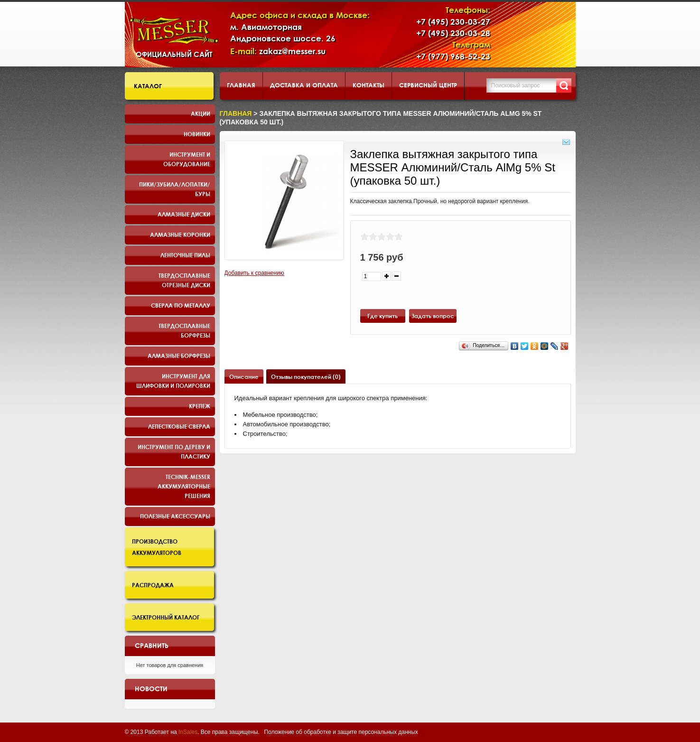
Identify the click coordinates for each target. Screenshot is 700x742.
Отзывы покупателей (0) (306, 376)
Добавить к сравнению (254, 273)
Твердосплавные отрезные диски (184, 280)
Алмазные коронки (180, 235)
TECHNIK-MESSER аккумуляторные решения (184, 486)
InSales (188, 732)
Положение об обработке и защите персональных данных (341, 732)
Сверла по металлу (181, 305)
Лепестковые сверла (179, 426)
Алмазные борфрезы (179, 356)
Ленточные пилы (185, 255)
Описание (244, 376)
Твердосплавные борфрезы (184, 330)
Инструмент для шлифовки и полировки (173, 381)
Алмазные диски (184, 214)
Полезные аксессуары (175, 516)
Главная (241, 85)
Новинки (197, 134)
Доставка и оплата (304, 85)
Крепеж (200, 406)
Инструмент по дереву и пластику (174, 451)
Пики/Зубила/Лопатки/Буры (175, 189)
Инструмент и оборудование (187, 159)
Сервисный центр (428, 85)
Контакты (369, 85)
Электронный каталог (166, 617)
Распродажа (153, 585)
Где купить (383, 316)
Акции (201, 113)
